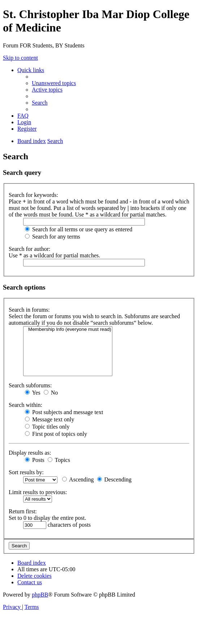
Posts (35, 460)
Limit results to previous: (38, 492)
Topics (59, 460)
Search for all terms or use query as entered (79, 229)
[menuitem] (54, 83)
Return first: (23, 511)
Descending (115, 479)
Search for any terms (53, 237)
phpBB (40, 595)
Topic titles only (47, 427)
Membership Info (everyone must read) (68, 330)
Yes (33, 393)
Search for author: (30, 249)
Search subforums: (30, 385)
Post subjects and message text (64, 412)
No (51, 393)
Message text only (49, 419)
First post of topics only (56, 434)
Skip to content (20, 58)
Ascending (78, 479)
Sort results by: (26, 472)
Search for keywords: (33, 195)
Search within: (25, 405)
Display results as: (30, 453)
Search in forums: (29, 310)
